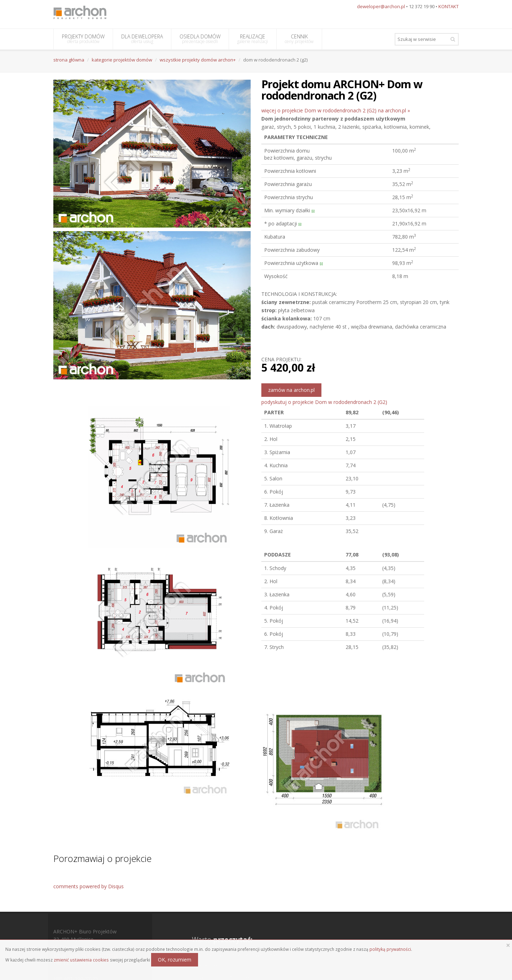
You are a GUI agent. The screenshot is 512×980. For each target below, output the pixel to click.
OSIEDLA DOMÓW (200, 39)
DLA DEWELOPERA (142, 39)
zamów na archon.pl (291, 390)
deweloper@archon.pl (381, 6)
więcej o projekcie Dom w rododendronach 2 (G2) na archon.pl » (336, 110)
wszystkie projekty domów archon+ (198, 60)
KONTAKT (449, 6)
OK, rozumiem (175, 960)
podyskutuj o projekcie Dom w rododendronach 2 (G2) (324, 402)
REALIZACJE (253, 39)
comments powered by (89, 886)
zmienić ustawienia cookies (81, 960)
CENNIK (299, 39)
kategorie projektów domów (122, 60)
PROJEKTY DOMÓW (83, 39)
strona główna (69, 60)
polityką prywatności (390, 949)
